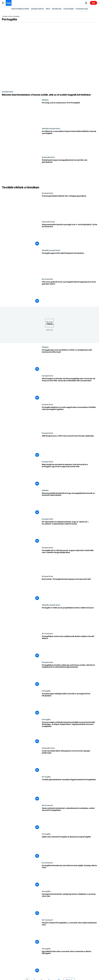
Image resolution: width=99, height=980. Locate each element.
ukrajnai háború (37, 9)
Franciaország (82, 9)
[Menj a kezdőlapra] (9, 3)
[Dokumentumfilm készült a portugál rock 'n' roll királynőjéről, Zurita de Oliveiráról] (69, 235)
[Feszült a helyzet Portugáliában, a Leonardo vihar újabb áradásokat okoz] (69, 933)
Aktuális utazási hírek (51, 128)
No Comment (47, 279)
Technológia (69, 9)
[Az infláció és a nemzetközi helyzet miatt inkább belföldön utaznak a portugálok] (69, 142)
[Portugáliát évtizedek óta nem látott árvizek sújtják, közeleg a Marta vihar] (69, 876)
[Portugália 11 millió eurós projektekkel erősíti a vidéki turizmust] (69, 618)
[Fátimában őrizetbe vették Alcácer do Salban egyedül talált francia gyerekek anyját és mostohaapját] (69, 206)
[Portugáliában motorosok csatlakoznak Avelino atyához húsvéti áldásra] (69, 647)
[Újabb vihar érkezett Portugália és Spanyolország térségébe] (69, 847)
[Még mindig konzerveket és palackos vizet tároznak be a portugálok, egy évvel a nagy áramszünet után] (69, 475)
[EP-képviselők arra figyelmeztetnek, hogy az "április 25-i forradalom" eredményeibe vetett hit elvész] (69, 532)
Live (93, 3)
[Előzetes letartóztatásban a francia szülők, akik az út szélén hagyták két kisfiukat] (49, 95)
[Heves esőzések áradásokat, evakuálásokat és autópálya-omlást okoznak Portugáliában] (69, 819)
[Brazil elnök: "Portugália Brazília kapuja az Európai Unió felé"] (69, 590)
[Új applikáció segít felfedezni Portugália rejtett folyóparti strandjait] (69, 264)
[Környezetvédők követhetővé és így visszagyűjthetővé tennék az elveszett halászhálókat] (69, 504)
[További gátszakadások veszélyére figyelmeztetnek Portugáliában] (69, 790)
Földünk (45, 100)
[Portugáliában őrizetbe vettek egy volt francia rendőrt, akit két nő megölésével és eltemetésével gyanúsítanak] (69, 675)
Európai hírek (7, 92)
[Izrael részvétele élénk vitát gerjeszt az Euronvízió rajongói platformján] (69, 761)
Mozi (48, 9)
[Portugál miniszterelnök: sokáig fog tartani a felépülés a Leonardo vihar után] (69, 905)
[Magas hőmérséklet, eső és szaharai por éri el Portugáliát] (69, 113)
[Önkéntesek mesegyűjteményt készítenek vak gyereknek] (69, 170)
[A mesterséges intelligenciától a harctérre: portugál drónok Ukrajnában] (69, 704)
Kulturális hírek (48, 157)
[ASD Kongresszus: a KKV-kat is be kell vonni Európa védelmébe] (69, 446)
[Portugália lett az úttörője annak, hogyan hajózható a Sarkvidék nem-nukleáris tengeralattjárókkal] (69, 561)
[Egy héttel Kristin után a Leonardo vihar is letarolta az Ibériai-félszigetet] (69, 962)
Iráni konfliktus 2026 (20, 9)
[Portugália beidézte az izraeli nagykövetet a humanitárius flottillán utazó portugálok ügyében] (69, 418)
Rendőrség (57, 9)
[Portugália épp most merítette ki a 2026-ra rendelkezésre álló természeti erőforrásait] (69, 360)
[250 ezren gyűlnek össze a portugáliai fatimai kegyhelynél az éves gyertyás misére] (69, 292)
